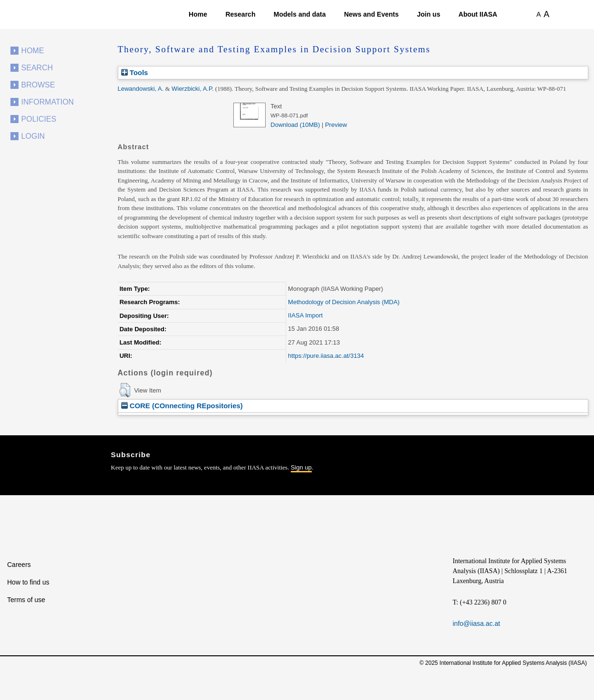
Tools (135, 72)
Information (48, 102)
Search (37, 68)
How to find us (28, 582)
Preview (336, 125)
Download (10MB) (295, 125)
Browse (38, 85)
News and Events (371, 14)
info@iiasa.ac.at (477, 623)
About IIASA (478, 14)
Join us (428, 14)
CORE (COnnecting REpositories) (182, 406)
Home (198, 14)
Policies (39, 119)
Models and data (300, 14)
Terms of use (26, 600)
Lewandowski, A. (141, 89)
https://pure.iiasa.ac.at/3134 (326, 356)
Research (240, 14)
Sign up (301, 467)
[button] (125, 390)
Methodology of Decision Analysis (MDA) (344, 302)
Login (33, 136)
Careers (19, 565)
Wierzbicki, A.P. (193, 89)
